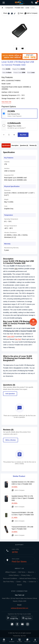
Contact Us (32, 582)
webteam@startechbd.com (19, 608)
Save (20, 13)
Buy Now (23, 135)
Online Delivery (14, 575)
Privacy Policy (26, 575)
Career (19, 582)
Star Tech (18, 339)
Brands (19, 585)
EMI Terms (22, 572)
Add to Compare (31, 13)
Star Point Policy (8, 582)
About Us (31, 572)
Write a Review (11, 440)
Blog (25, 582)
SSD (16, 269)
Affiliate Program (11, 572)
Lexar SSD (11, 336)
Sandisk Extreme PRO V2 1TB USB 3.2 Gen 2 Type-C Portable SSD (23, 498)
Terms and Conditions (10, 578)
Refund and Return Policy (28, 578)
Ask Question (10, 394)
